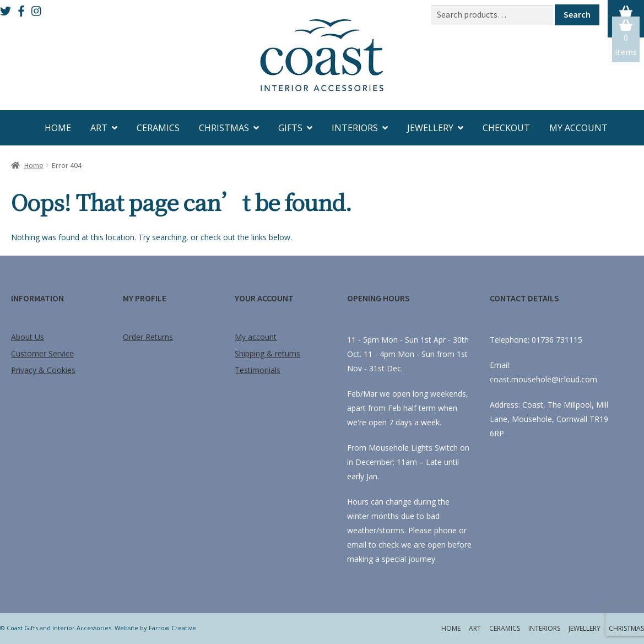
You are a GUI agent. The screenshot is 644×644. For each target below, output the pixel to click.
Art (99, 128)
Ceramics (158, 128)
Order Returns (148, 337)
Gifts (290, 128)
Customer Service (42, 353)
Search (577, 14)
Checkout (506, 128)
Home (58, 128)
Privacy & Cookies (43, 370)
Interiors (355, 128)
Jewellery (430, 128)
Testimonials (258, 370)
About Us (28, 337)
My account (578, 128)
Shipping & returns (267, 353)
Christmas (224, 128)
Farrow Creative (172, 628)
